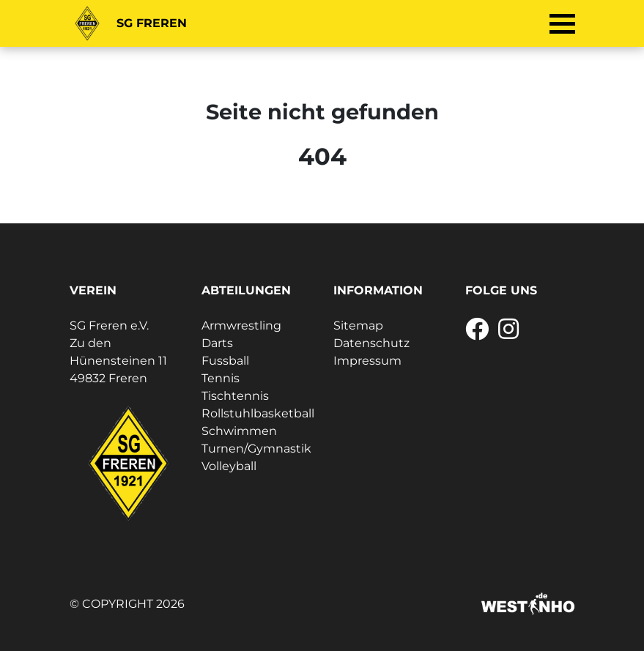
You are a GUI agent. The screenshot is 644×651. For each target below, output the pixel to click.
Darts (217, 343)
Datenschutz (371, 343)
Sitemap (358, 325)
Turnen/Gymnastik (256, 449)
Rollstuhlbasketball (258, 413)
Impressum (367, 361)
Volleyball (229, 466)
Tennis (221, 378)
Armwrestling (241, 325)
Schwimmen (239, 431)
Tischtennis (235, 396)
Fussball (225, 361)
